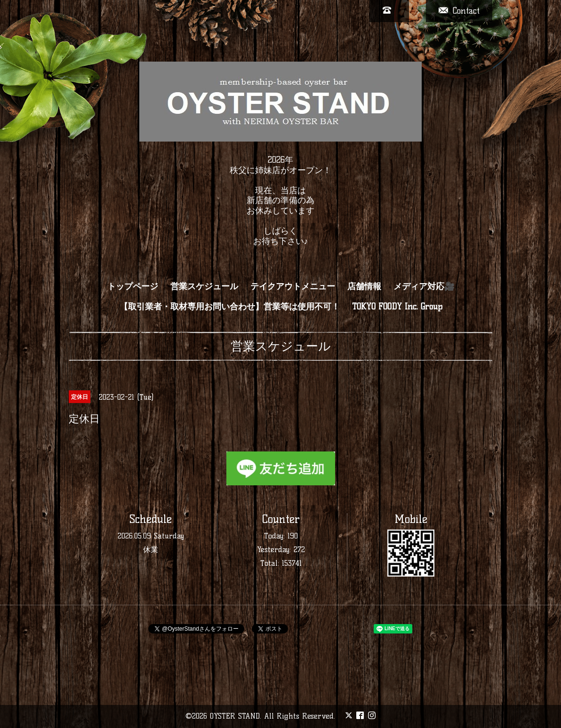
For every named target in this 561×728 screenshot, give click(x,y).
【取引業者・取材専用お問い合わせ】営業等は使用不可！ (230, 307)
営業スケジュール (204, 286)
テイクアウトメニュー (293, 286)
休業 (151, 550)
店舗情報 (364, 286)
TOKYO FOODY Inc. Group (397, 307)
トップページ (133, 286)
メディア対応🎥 (424, 286)
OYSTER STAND (235, 716)
